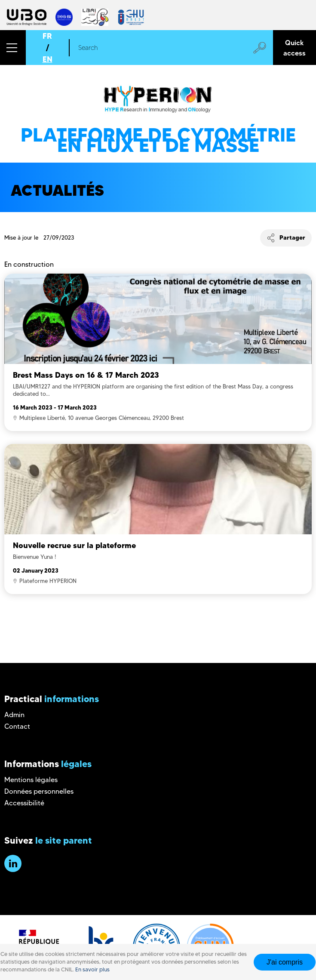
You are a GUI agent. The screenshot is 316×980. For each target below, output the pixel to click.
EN (48, 59)
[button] (13, 48)
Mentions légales (31, 780)
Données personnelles (39, 791)
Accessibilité (24, 803)
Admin (14, 715)
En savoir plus (92, 969)
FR (47, 36)
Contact (17, 726)
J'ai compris (285, 962)
